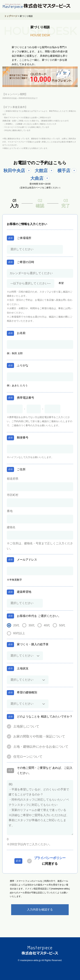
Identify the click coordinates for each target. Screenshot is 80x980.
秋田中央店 (14, 171)
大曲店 (37, 178)
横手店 (64, 171)
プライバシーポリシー (50, 858)
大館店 (41, 171)
